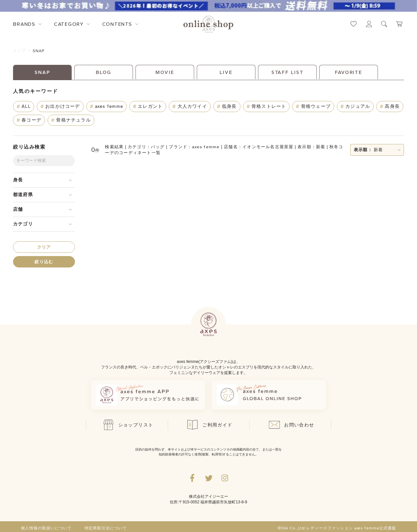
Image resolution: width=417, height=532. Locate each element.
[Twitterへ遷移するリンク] (208, 478)
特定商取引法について (106, 528)
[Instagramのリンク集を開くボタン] (225, 478)
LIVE (226, 72)
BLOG (104, 72)
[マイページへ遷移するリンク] (369, 24)
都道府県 (23, 195)
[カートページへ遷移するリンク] (400, 24)
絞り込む (44, 262)
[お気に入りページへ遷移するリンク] (354, 24)
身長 (18, 180)
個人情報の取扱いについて (46, 528)
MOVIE (165, 72)
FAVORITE (349, 72)
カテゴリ (23, 224)
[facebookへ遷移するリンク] (192, 478)
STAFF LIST (288, 72)
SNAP (39, 51)
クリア (44, 247)
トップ (20, 50)
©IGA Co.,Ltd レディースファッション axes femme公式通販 (337, 528)
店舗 (18, 209)
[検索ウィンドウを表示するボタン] (384, 24)
